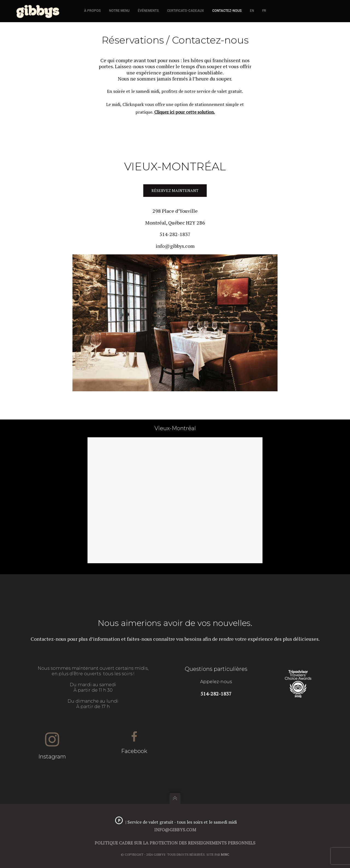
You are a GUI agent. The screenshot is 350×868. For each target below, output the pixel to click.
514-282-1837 (175, 234)
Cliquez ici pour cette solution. (185, 112)
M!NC (225, 854)
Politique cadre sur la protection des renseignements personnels (175, 843)
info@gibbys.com (175, 246)
